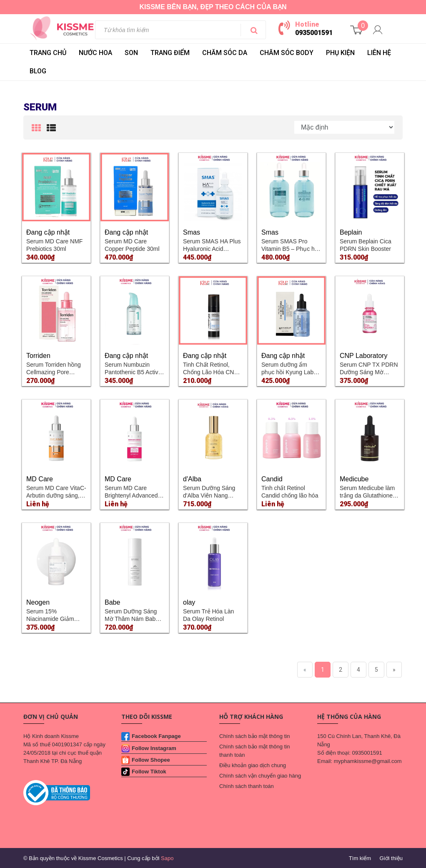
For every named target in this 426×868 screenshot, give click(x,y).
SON (131, 53)
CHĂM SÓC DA (225, 53)
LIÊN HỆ (379, 53)
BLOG (38, 71)
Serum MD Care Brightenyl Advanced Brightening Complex (132, 495)
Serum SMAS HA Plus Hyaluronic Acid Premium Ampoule (212, 249)
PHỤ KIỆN (340, 53)
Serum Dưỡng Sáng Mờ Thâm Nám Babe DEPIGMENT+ (132, 619)
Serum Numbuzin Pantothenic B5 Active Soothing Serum (133, 372)
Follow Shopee (151, 760)
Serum (40, 107)
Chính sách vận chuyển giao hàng (260, 776)
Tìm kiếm (360, 858)
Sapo (167, 858)
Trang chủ (48, 53)
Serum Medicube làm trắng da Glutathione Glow (367, 495)
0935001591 (314, 33)
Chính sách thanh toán (247, 786)
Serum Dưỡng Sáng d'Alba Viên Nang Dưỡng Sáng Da (209, 495)
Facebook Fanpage (156, 736)
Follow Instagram (154, 748)
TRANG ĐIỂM (170, 53)
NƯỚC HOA (95, 53)
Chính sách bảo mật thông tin (254, 736)
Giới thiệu (391, 858)
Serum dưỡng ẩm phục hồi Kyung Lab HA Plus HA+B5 (287, 372)
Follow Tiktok (149, 772)
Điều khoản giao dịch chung (253, 765)
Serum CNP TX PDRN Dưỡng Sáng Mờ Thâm (369, 372)
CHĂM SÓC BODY (287, 53)
